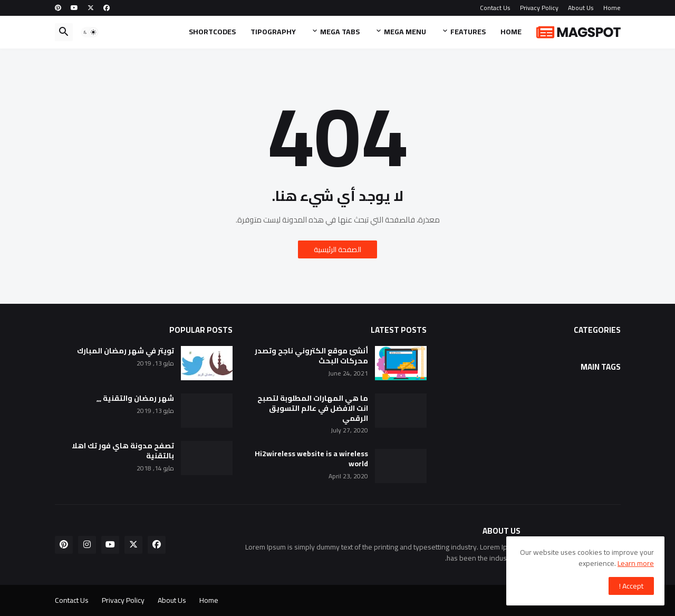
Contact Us (495, 8)
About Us (581, 8)
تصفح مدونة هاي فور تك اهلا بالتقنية (123, 451)
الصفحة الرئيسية (337, 249)
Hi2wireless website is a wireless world (311, 459)
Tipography (273, 32)
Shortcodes (212, 32)
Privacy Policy (539, 8)
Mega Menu (405, 32)
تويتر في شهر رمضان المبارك (126, 351)
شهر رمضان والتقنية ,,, (135, 398)
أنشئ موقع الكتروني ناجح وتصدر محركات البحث (311, 356)
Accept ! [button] (631, 586)
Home (612, 8)
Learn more (636, 563)
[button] (90, 32)
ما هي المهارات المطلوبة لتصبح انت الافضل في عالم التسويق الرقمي (313, 408)
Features (468, 32)
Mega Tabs (340, 32)
